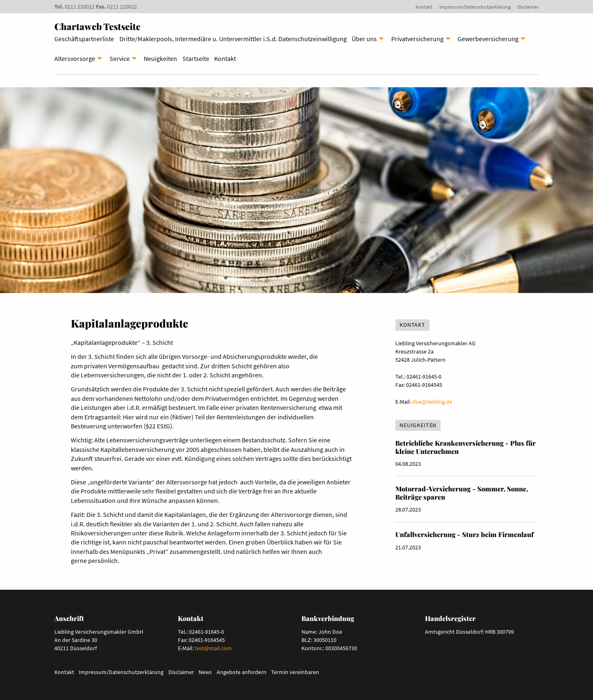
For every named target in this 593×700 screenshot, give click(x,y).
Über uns (364, 39)
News (205, 672)
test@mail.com (213, 648)
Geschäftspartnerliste (84, 39)
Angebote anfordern (242, 672)
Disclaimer (528, 7)
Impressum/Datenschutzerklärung (475, 7)
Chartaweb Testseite (97, 26)
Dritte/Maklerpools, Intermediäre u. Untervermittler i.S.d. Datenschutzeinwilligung (233, 39)
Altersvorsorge (75, 58)
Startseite (196, 58)
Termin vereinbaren (295, 672)
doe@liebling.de (432, 402)
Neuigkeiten (160, 58)
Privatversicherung (417, 39)
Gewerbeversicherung (488, 39)
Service (120, 58)
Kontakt (424, 7)
